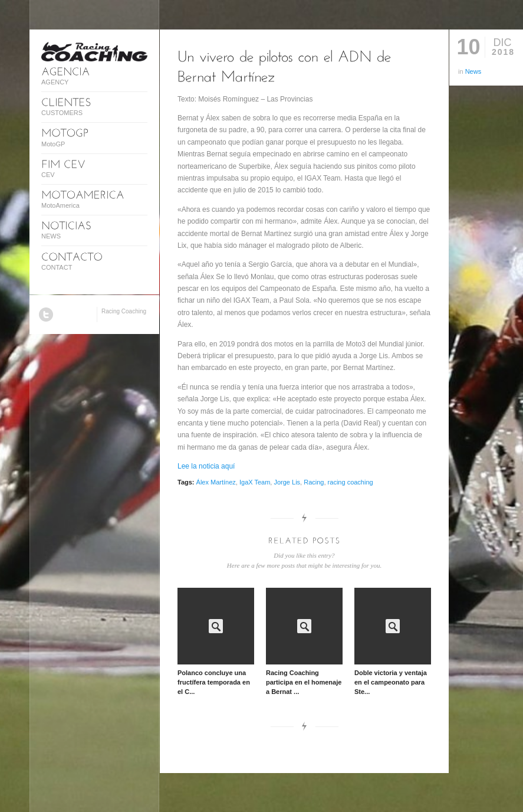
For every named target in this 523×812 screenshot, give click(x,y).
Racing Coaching (124, 311)
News (473, 71)
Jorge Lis (287, 482)
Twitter (46, 315)
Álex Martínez (216, 482)
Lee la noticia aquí (206, 466)
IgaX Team (255, 482)
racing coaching (351, 482)
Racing (314, 482)
